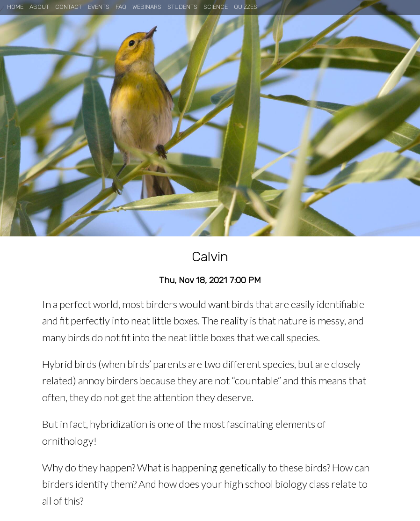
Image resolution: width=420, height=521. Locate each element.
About (39, 7)
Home (15, 7)
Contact (69, 7)
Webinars (147, 7)
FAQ (121, 7)
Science (216, 7)
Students (182, 7)
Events (99, 7)
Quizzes (246, 7)
